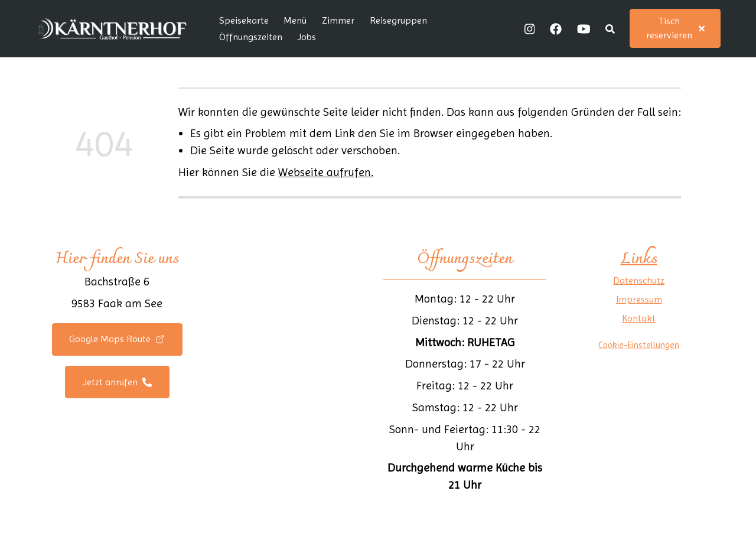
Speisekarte (244, 20)
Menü (295, 20)
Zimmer (338, 20)
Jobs (307, 37)
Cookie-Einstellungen (639, 345)
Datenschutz (639, 280)
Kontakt (639, 318)
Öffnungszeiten (251, 37)
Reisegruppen (398, 20)
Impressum (639, 299)
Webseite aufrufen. (326, 172)
